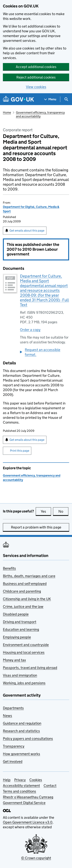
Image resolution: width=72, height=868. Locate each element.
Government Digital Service (24, 803)
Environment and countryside (26, 645)
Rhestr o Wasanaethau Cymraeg (28, 797)
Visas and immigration (20, 675)
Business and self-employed (25, 584)
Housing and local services (24, 652)
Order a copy (30, 330)
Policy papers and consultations (28, 739)
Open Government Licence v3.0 (28, 822)
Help (7, 780)
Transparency (14, 746)
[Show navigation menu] (50, 99)
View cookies (36, 87)
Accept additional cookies (36, 67)
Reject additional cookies (36, 77)
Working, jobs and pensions (24, 683)
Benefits (9, 568)
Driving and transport (20, 622)
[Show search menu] (66, 99)
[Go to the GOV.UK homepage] (18, 99)
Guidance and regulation (22, 723)
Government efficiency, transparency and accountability (40, 114)
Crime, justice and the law (23, 607)
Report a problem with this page (36, 527)
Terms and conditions (19, 791)
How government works (22, 754)
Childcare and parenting (22, 591)
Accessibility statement (21, 786)
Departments (13, 708)
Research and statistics (21, 731)
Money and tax (14, 660)
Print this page (20, 451)
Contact (50, 786)
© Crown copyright (36, 858)
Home (7, 112)
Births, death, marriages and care (29, 576)
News (7, 716)
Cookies (36, 780)
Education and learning (21, 629)
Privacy (20, 780)
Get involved (13, 761)
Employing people (17, 637)
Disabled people (16, 614)
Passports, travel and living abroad (30, 668)
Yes (46, 511)
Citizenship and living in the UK (27, 599)
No (63, 511)
